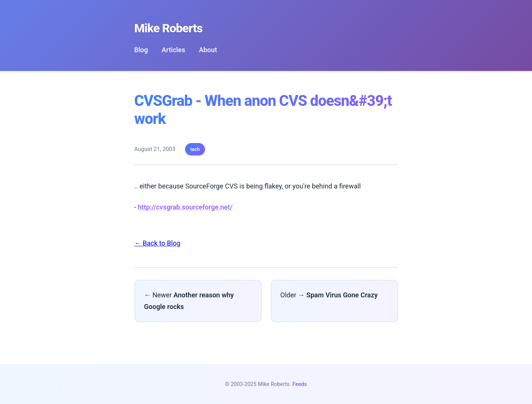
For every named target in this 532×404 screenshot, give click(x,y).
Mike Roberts (169, 28)
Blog (141, 50)
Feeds (300, 384)
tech (195, 149)
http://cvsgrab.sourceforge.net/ (185, 207)
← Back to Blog (157, 243)
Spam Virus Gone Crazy (342, 295)
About (208, 50)
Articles (174, 50)
